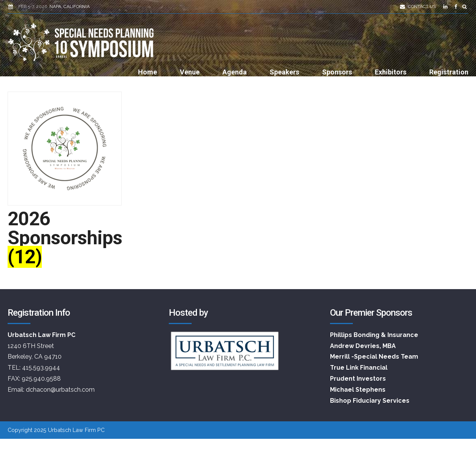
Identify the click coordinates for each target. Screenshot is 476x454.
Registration (449, 72)
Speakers (284, 72)
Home (148, 72)
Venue (190, 72)
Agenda (235, 72)
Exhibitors (391, 72)
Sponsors (337, 72)
